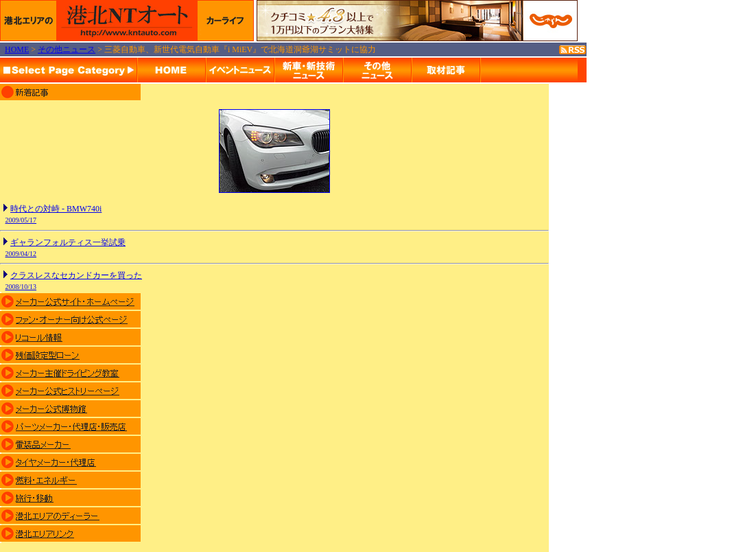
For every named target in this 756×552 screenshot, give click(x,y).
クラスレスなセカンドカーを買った (76, 275)
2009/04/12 (21, 254)
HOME (17, 49)
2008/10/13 (21, 287)
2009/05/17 (21, 220)
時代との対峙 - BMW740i (56, 209)
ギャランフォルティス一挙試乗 (68, 242)
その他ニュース (67, 49)
